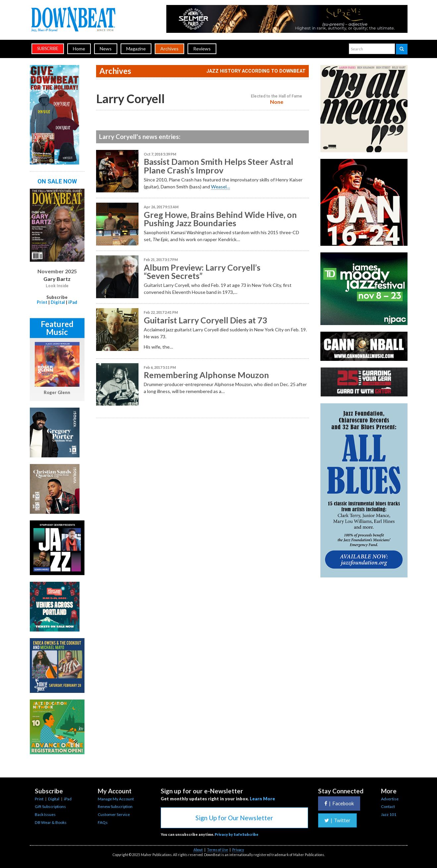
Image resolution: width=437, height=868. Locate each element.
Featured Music (57, 328)
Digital (58, 302)
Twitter (337, 820)
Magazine (136, 49)
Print (42, 302)
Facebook (339, 803)
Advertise (390, 799)
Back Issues (45, 814)
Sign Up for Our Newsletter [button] (234, 818)
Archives (169, 49)
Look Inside (57, 286)
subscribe (48, 49)
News (106, 49)
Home (79, 49)
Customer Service (114, 814)
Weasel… (220, 187)
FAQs (103, 822)
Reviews (202, 49)
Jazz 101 (389, 814)
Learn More (262, 799)
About (198, 850)
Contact (388, 806)
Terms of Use (218, 850)
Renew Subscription (115, 806)
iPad (73, 302)
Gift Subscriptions (50, 806)
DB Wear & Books (51, 822)
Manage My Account (116, 799)
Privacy (238, 850)
